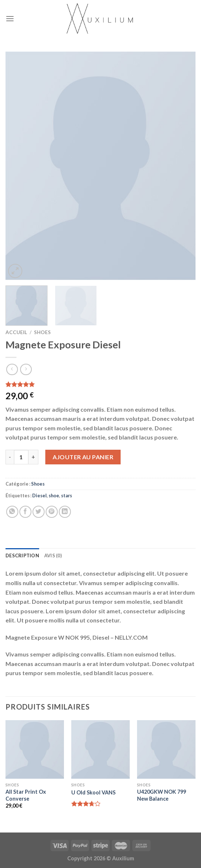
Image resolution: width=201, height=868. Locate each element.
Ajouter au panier (83, 457)
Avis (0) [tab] (53, 555)
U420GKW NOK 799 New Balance (162, 795)
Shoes (42, 332)
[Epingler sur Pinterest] (52, 512)
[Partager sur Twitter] (39, 512)
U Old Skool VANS (93, 792)
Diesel (39, 495)
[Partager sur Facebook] (25, 512)
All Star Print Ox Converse (26, 795)
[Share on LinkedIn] (65, 512)
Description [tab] (22, 555)
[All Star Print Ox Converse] (35, 749)
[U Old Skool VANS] (100, 749)
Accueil (16, 332)
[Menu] (10, 18)
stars (67, 495)
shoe (54, 495)
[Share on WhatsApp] (12, 512)
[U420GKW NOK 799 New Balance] (166, 749)
